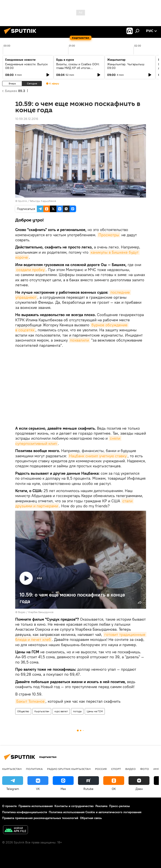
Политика (34, 769)
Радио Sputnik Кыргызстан (69, 769)
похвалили (79, 340)
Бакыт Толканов (30, 701)
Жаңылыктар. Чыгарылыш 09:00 (126, 66)
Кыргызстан (42, 711)
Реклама (101, 806)
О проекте (9, 806)
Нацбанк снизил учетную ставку (98, 456)
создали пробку (31, 270)
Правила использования (36, 806)
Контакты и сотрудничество (74, 806)
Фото (145, 769)
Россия (101, 769)
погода (77, 711)
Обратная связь (91, 818)
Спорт (116, 769)
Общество (23, 711)
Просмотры (109, 235)
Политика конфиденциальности (25, 812)
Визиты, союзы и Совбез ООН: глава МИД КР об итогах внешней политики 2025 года (78, 68)
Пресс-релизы (119, 806)
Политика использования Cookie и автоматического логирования (95, 812)
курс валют (61, 711)
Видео (130, 769)
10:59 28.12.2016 (27, 119)
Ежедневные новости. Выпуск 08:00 (26, 66)
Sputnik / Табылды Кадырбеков (37, 201)
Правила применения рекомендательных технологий (40, 818)
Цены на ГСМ (95, 711)
